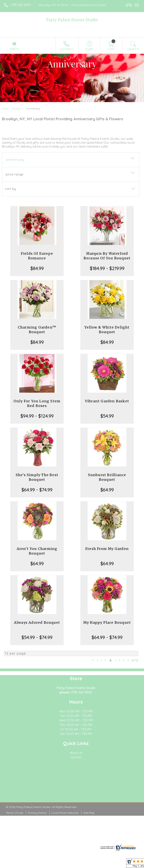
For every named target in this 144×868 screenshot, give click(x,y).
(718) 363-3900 (21, 5)
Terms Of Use (15, 813)
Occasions (17, 108)
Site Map (89, 813)
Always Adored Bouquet (37, 622)
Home (5, 108)
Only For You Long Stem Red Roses (37, 403)
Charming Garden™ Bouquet (37, 330)
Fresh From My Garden (107, 549)
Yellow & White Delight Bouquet (107, 330)
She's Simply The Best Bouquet (37, 477)
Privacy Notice (37, 813)
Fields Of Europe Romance (37, 256)
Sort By (11, 189)
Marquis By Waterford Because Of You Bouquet (107, 256)
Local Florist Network (65, 813)
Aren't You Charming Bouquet (37, 551)
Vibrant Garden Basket (107, 401)
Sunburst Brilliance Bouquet (107, 477)
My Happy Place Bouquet (107, 622)
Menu (14, 49)
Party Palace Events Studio (72, 20)
